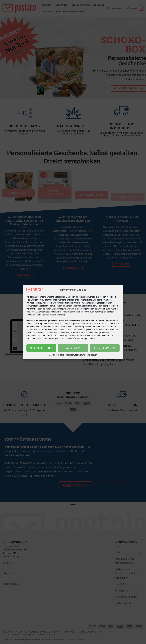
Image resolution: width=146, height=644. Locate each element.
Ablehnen (73, 348)
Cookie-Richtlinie (56, 355)
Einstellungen (105, 348)
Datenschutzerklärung (75, 355)
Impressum (92, 355)
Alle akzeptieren (41, 348)
